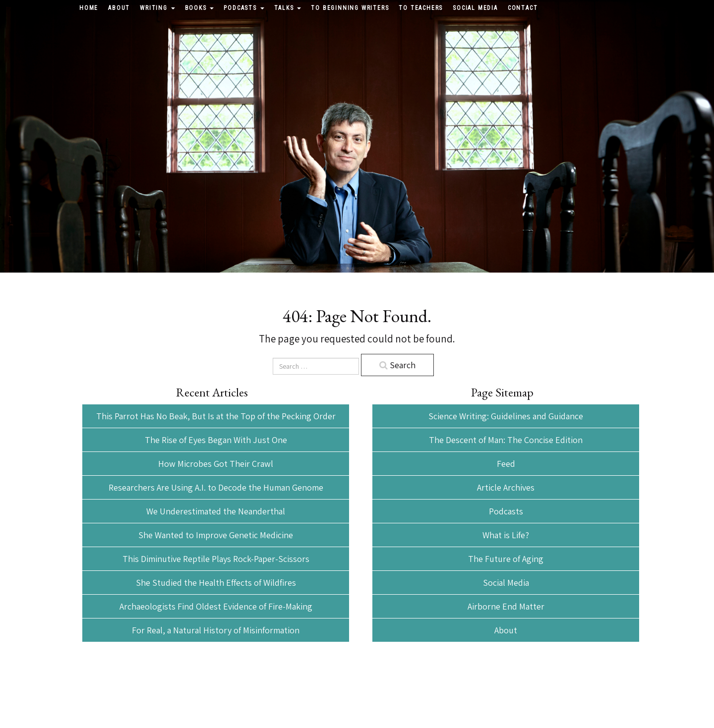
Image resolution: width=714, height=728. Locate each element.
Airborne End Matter (506, 606)
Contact (523, 8)
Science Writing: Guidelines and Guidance (506, 416)
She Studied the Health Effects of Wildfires (216, 583)
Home (89, 8)
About (119, 8)
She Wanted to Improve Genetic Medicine (216, 535)
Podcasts (244, 8)
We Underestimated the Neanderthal (216, 511)
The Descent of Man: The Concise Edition (506, 440)
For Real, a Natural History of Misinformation (216, 630)
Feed (506, 464)
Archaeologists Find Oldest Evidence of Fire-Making (216, 606)
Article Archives (506, 487)
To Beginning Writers (350, 8)
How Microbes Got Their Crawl (216, 464)
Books (200, 8)
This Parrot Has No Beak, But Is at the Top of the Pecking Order (216, 416)
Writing (157, 8)
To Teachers (421, 8)
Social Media (475, 8)
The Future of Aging (506, 559)
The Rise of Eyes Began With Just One (216, 440)
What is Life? (506, 535)
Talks (288, 8)
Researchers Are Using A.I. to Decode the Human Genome (216, 487)
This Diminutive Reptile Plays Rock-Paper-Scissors (216, 559)
